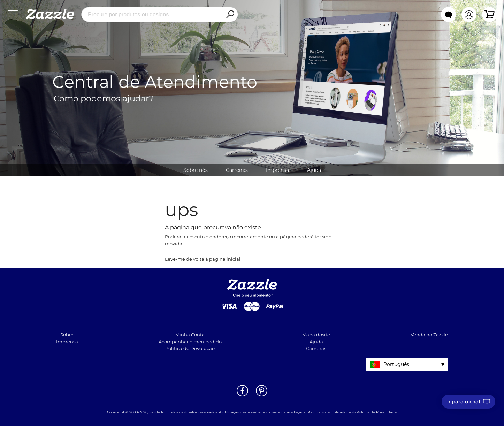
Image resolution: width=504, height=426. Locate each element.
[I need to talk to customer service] (468, 402)
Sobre (67, 335)
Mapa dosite (316, 335)
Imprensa (277, 170)
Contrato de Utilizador (328, 412)
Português (396, 364)
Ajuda (314, 170)
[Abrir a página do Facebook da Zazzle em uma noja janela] (242, 396)
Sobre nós (196, 170)
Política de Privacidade (377, 412)
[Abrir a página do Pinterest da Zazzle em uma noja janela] (262, 396)
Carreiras (237, 170)
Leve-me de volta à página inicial (203, 259)
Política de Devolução (190, 348)
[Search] (230, 15)
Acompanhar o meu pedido (190, 342)
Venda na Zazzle (429, 335)
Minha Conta (190, 335)
